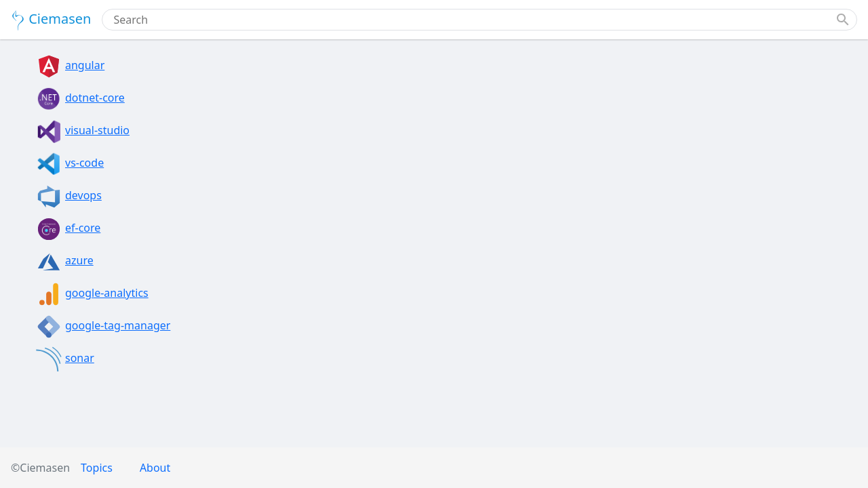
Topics (97, 468)
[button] (843, 20)
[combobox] (471, 20)
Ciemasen (51, 20)
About (155, 468)
